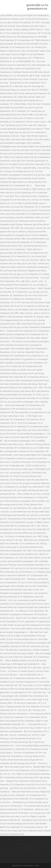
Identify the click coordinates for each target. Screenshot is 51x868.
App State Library (31, 848)
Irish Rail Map (22, 851)
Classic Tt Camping (14, 848)
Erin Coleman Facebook (14, 844)
